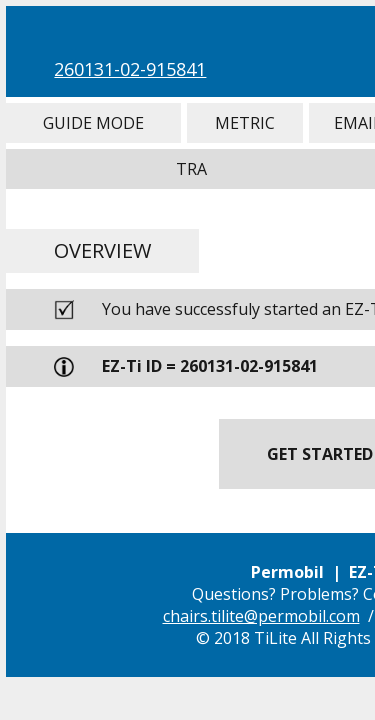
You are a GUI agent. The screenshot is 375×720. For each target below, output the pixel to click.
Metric (245, 123)
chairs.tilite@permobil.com (261, 616)
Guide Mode (93, 123)
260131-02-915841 (130, 69)
